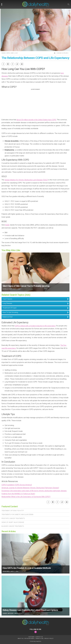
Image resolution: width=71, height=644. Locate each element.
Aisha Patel (6, 571)
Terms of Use (39, 639)
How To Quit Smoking (10, 312)
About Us (20, 639)
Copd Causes (7, 299)
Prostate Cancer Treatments (13, 518)
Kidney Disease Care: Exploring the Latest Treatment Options (30, 610)
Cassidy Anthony (8, 613)
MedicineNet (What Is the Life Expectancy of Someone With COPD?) (26, 497)
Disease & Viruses (62, 53)
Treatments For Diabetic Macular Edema (17, 515)
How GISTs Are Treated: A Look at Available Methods (27, 568)
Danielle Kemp (7, 289)
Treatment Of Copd (9, 308)
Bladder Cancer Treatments (13, 526)
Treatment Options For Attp (13, 511)
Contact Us (39, 637)
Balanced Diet (8, 317)
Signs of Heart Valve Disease (13, 522)
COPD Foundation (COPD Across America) (17, 485)
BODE (7, 225)
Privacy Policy (49, 639)
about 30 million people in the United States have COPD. (37, 120)
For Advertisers (29, 639)
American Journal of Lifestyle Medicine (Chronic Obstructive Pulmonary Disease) (30, 488)
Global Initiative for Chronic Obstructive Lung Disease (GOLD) (26, 180)
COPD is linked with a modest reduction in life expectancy (35, 326)
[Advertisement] (36, 104)
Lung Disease (7, 303)
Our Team (31, 637)
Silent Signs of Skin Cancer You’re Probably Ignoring (26, 286)
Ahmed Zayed (6, 53)
